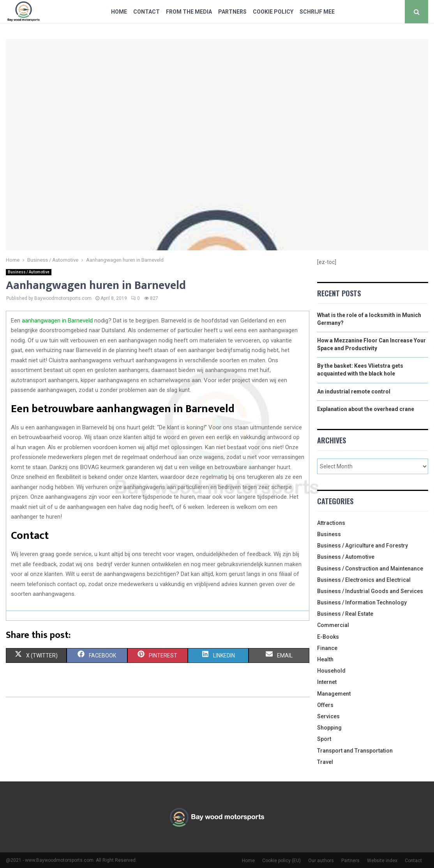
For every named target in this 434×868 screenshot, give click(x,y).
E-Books (328, 637)
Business (329, 534)
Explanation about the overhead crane (366, 409)
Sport (324, 739)
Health (325, 659)
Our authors (321, 861)
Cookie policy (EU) (281, 861)
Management (334, 694)
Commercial (333, 625)
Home (119, 12)
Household (331, 671)
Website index (382, 861)
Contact (146, 12)
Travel (325, 762)
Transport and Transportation (355, 751)
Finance (327, 648)
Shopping (329, 728)
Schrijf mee (317, 12)
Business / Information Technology (362, 602)
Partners (232, 12)
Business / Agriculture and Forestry (363, 546)
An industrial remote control (354, 391)
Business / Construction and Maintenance (370, 569)
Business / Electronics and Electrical (364, 580)
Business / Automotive (29, 272)
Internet (327, 682)
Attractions (331, 523)
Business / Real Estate (345, 614)
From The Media (189, 12)
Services (328, 716)
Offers (325, 705)
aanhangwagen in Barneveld (57, 321)
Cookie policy (273, 12)
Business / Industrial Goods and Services (370, 591)
